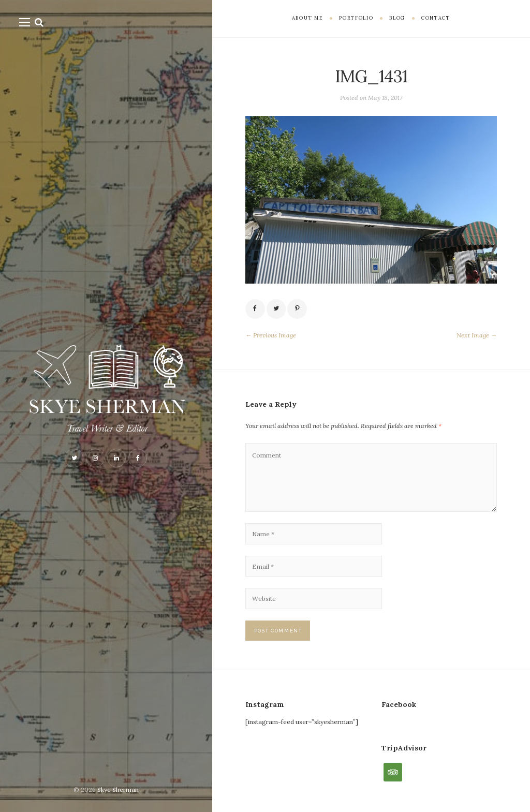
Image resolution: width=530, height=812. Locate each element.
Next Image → (477, 335)
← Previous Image (271, 335)
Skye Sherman (118, 789)
